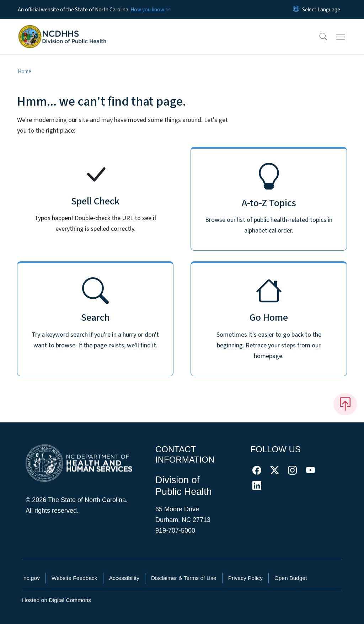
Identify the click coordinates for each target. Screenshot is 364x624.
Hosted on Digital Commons (57, 600)
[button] (318, 37)
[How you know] (150, 10)
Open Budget (291, 578)
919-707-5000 (175, 530)
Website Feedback (74, 578)
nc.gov (32, 578)
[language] (321, 10)
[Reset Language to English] (296, 10)
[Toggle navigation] (347, 37)
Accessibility (124, 578)
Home (25, 71)
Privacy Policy (245, 578)
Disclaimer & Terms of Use (184, 578)
